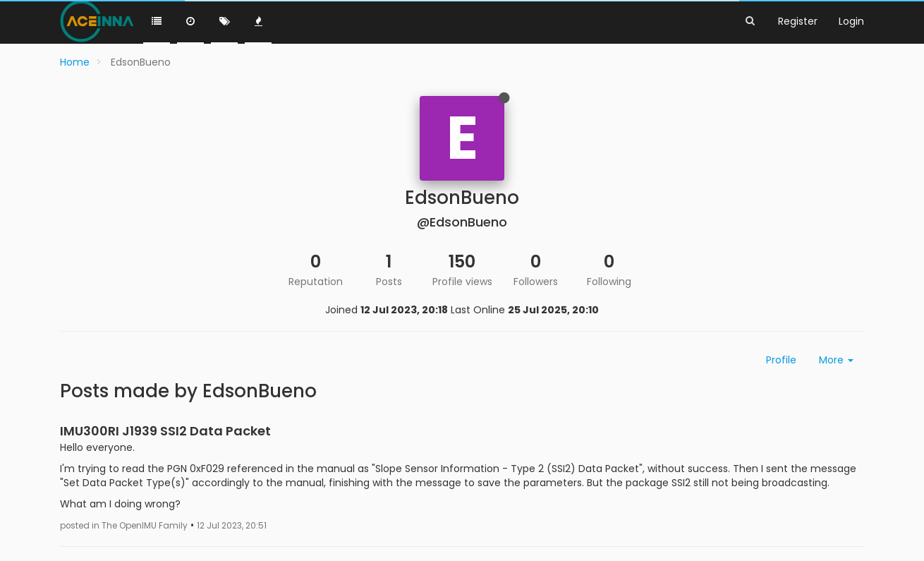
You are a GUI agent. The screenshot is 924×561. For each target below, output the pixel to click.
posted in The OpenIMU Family (124, 526)
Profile (781, 360)
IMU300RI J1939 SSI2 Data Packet (165, 431)
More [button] (836, 360)
